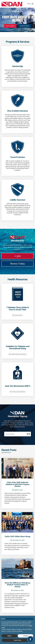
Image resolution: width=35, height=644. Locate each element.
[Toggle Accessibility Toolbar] (30, 639)
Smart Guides (17, 315)
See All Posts (6, 452)
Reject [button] (10, 636)
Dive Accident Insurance (17, 111)
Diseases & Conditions (18, 392)
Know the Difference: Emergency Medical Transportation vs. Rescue (17, 585)
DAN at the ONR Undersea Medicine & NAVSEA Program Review (17, 484)
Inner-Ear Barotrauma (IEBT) (18, 386)
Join (17, 256)
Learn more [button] (17, 640)
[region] (17, 20)
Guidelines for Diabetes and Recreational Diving (18, 347)
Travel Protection (17, 157)
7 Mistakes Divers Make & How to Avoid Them (18, 308)
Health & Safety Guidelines (18, 354)
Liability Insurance (17, 200)
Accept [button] (26, 636)
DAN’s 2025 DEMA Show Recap (18, 536)
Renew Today (18, 264)
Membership (18, 66)
